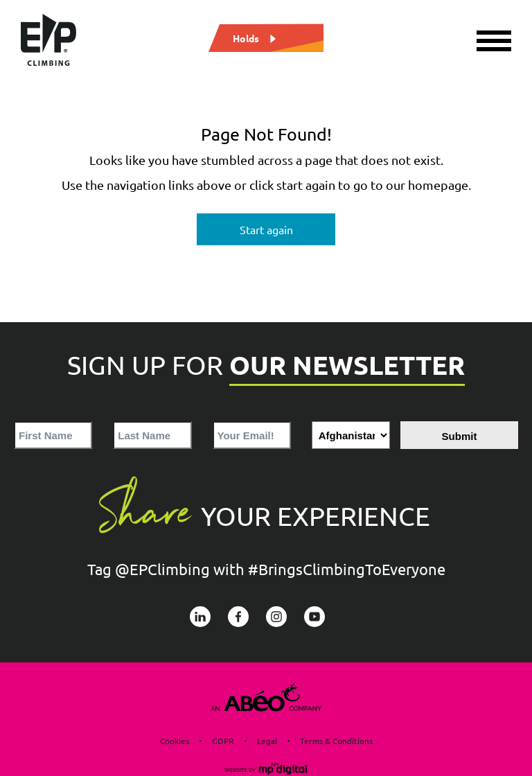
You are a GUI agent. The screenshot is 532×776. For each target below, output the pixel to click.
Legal (267, 741)
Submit (460, 436)
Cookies (175, 741)
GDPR (223, 741)
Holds (246, 37)
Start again (266, 229)
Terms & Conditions (336, 741)
